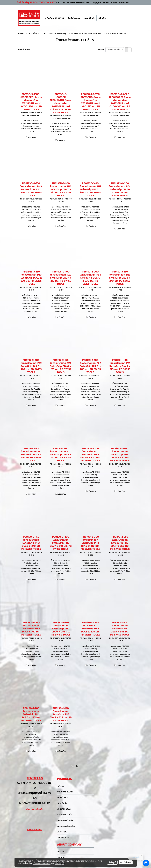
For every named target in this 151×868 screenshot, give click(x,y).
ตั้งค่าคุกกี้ (112, 862)
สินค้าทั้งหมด (74, 18)
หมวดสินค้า (89, 18)
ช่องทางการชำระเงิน (65, 820)
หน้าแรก (60, 786)
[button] (110, 18)
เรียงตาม (102, 50)
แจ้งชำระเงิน (62, 832)
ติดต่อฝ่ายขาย (63, 837)
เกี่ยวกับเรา (62, 857)
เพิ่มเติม (102, 18)
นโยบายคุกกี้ (59, 864)
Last (78, 766)
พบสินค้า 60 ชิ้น (24, 49)
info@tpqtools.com (39, 803)
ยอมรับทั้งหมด (126, 862)
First (73, 766)
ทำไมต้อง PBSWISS (54, 18)
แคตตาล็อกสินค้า (64, 809)
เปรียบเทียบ (32, 137)
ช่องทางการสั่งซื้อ (64, 815)
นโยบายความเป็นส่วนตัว (42, 864)
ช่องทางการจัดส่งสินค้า (67, 826)
